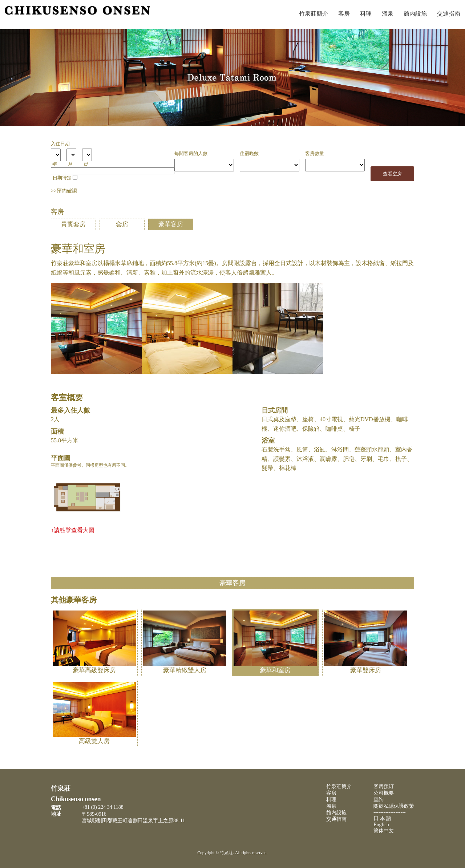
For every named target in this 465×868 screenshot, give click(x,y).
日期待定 (62, 178)
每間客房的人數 (191, 154)
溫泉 (388, 14)
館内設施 (415, 14)
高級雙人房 (94, 737)
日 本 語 (382, 818)
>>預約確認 (64, 191)
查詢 (379, 800)
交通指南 (336, 819)
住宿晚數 (249, 154)
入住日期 (60, 144)
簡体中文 (384, 831)
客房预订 (384, 786)
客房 (344, 14)
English (381, 825)
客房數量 (315, 154)
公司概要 (384, 793)
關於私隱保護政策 (394, 806)
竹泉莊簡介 (314, 14)
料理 (366, 14)
